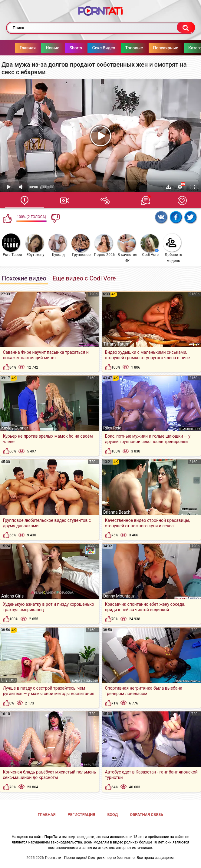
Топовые (122, 48)
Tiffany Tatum (116, 344)
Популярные (154, 48)
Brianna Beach (117, 512)
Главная (16, 48)
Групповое (81, 245)
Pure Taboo (12, 245)
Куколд (58, 245)
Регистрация (81, 815)
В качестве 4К (127, 248)
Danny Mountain (119, 596)
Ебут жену (35, 245)
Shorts (64, 48)
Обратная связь (147, 815)
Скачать (168, 187)
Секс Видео (91, 48)
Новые (40, 48)
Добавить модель (173, 248)
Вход (112, 815)
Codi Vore (150, 245)
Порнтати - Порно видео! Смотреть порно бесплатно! (90, 858)
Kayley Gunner (15, 428)
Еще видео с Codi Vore (84, 278)
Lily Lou (8, 680)
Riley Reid (112, 428)
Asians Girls (12, 596)
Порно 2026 (104, 245)
